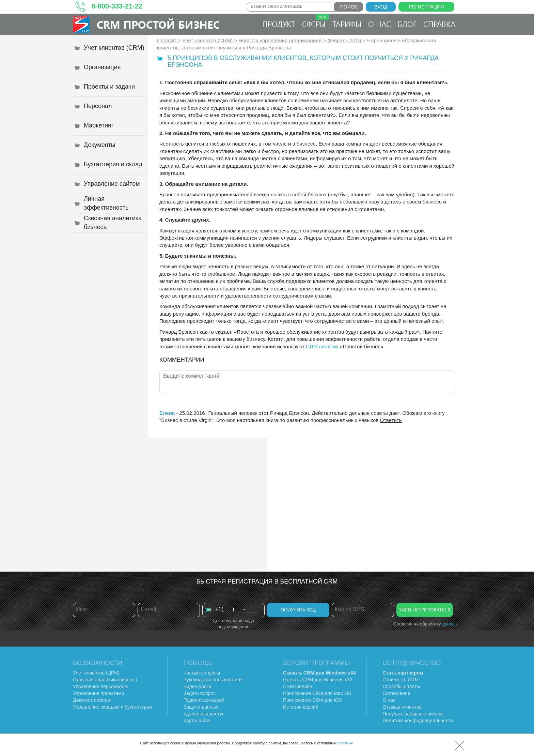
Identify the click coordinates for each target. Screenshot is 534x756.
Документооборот (92, 700)
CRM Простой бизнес (158, 24)
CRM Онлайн (298, 686)
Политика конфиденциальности (418, 721)
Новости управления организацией (281, 40)
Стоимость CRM (401, 680)
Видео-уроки (198, 686)
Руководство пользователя (213, 680)
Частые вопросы (202, 673)
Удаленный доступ (204, 714)
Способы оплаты (402, 686)
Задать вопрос (200, 693)
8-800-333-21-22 (117, 6)
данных (450, 624)
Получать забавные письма (413, 714)
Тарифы (347, 24)
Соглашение (397, 693)
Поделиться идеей (204, 700)
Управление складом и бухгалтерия (112, 707)
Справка (439, 24)
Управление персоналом (100, 686)
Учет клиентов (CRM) (208, 40)
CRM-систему (322, 346)
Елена (167, 413)
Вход (381, 7)
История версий (301, 707)
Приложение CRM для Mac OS (317, 693)
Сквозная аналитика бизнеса (105, 680)
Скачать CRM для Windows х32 (318, 680)
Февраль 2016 (345, 40)
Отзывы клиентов (402, 707)
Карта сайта (197, 721)
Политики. (346, 743)
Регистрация (427, 7)
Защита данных (201, 707)
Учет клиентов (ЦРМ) (96, 673)
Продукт (279, 24)
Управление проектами (98, 693)
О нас (380, 24)
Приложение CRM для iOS (312, 700)
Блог (407, 24)
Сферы (316, 21)
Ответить (391, 420)
